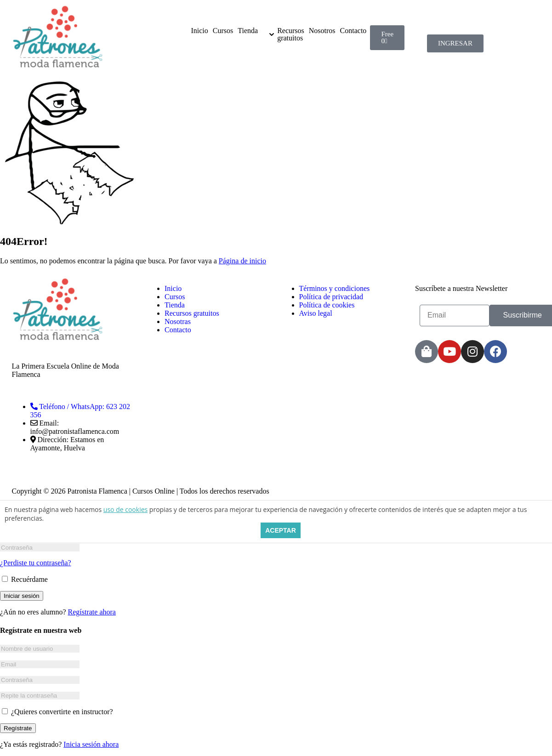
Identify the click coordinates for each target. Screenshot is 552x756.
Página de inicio (242, 261)
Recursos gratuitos (291, 34)
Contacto (353, 31)
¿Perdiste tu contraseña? (36, 563)
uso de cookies (125, 509)
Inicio (199, 31)
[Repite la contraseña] (40, 696)
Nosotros (322, 31)
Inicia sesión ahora (91, 744)
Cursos (223, 31)
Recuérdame (25, 579)
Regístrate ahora (92, 612)
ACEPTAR (281, 530)
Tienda (248, 31)
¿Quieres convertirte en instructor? (57, 712)
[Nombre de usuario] (40, 649)
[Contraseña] (40, 548)
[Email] (40, 664)
